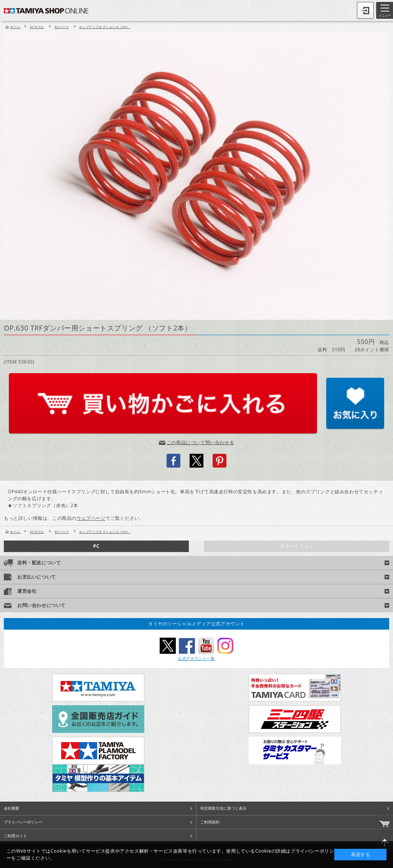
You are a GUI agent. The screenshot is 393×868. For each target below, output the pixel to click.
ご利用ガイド (15, 836)
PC (96, 546)
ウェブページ (91, 518)
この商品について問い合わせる (200, 442)
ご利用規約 (210, 822)
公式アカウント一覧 (196, 658)
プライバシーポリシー (23, 822)
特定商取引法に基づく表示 (223, 808)
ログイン (365, 10)
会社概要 (12, 808)
